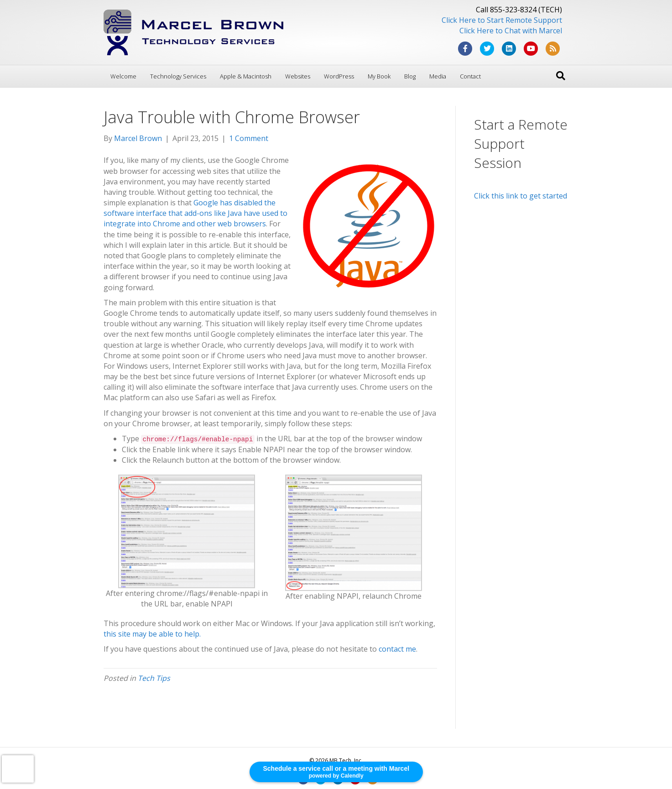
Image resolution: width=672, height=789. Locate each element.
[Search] (561, 76)
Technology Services (178, 76)
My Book (379, 76)
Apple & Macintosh (246, 76)
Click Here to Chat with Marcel (511, 31)
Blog (410, 76)
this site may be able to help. (152, 634)
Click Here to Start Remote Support (502, 20)
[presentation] (18, 769)
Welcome (123, 76)
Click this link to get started (521, 196)
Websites (298, 76)
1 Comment (249, 138)
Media (438, 76)
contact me (397, 649)
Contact (470, 76)
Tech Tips (154, 678)
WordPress (339, 76)
